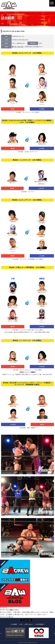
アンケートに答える (7, 617)
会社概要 (14, 624)
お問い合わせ (29, 624)
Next (54, 633)
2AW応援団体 (39, 624)
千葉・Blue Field (19, 47)
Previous (1, 633)
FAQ (21, 624)
